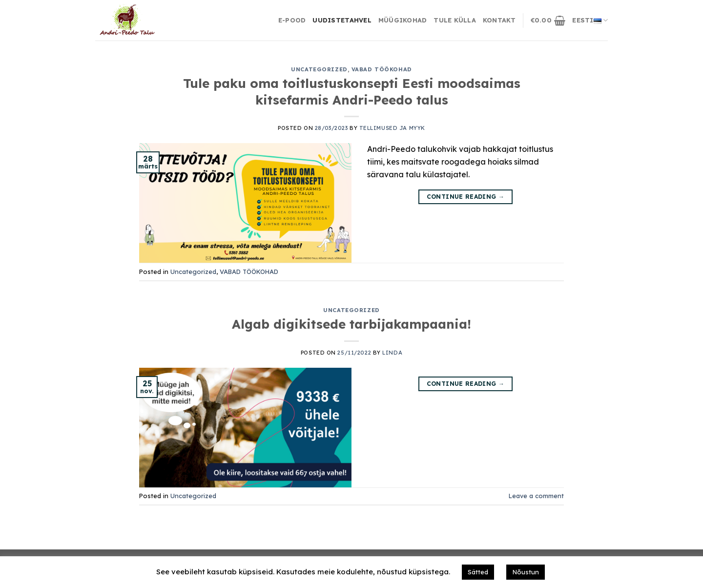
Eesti (590, 21)
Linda (392, 353)
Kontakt (499, 20)
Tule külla (455, 20)
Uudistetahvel (342, 20)
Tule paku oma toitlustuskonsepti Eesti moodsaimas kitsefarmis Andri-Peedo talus (352, 91)
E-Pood (292, 20)
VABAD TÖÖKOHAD (382, 69)
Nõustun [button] (526, 572)
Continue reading (466, 197)
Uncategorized (319, 69)
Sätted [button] (478, 572)
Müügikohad (403, 20)
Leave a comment (536, 496)
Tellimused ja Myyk (392, 128)
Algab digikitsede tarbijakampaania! (351, 324)
